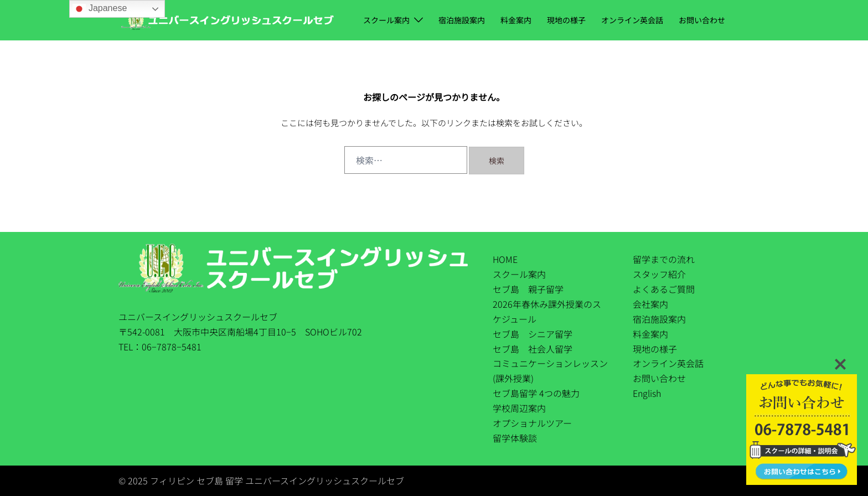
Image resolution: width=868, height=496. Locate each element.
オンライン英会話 (632, 20)
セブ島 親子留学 (528, 289)
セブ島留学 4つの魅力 (536, 393)
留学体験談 (515, 438)
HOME (505, 259)
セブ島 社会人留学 (533, 349)
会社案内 (650, 304)
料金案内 (516, 20)
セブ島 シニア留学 (533, 334)
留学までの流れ (664, 259)
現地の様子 (566, 20)
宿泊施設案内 (462, 20)
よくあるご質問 (664, 289)
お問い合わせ (702, 20)
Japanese (100, 9)
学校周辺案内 (519, 408)
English (647, 393)
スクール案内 (386, 20)
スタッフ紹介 (659, 274)
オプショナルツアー (532, 423)
